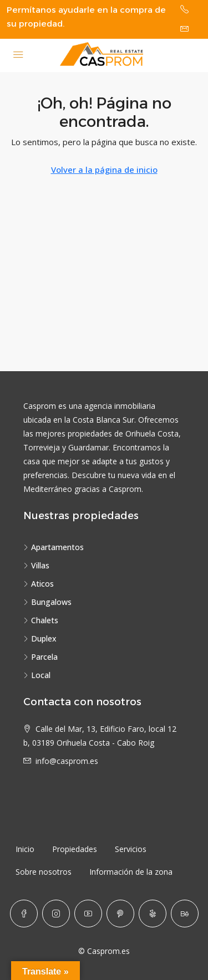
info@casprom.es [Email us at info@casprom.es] (67, 761)
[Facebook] (24, 914)
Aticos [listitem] (39, 584)
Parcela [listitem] (40, 657)
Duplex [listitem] (40, 638)
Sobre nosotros (44, 872)
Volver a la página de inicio (104, 170)
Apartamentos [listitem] (54, 547)
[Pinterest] (120, 914)
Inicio (25, 849)
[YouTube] (88, 914)
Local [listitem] (37, 675)
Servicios (131, 849)
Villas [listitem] (36, 565)
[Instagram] (56, 914)
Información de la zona (131, 872)
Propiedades (75, 849)
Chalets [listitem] (41, 620)
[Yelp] (153, 914)
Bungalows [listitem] (47, 602)
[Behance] (185, 914)
